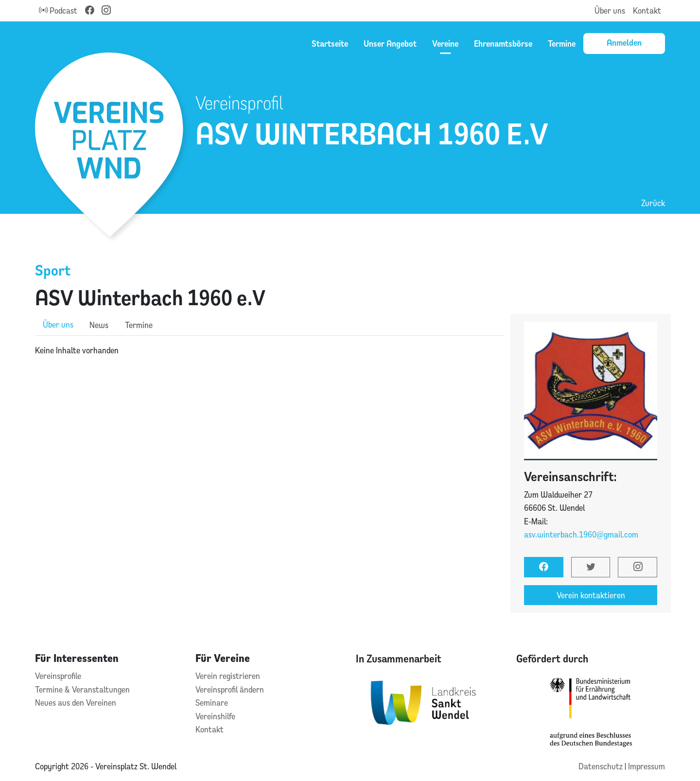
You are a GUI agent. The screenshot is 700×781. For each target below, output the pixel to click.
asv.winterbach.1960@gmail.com (581, 534)
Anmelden (624, 42)
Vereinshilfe (215, 716)
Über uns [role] (58, 324)
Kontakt (647, 10)
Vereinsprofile (58, 676)
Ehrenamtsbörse (503, 43)
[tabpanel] (270, 350)
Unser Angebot (390, 43)
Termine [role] (139, 325)
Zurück (653, 203)
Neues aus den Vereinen (76, 703)
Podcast (58, 10)
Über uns (610, 10)
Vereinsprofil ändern (230, 689)
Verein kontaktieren (591, 595)
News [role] (99, 325)
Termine (562, 43)
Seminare (212, 703)
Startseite (330, 43)
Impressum (647, 766)
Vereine (445, 43)
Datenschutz (602, 766)
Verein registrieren (228, 676)
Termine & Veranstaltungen (82, 689)
